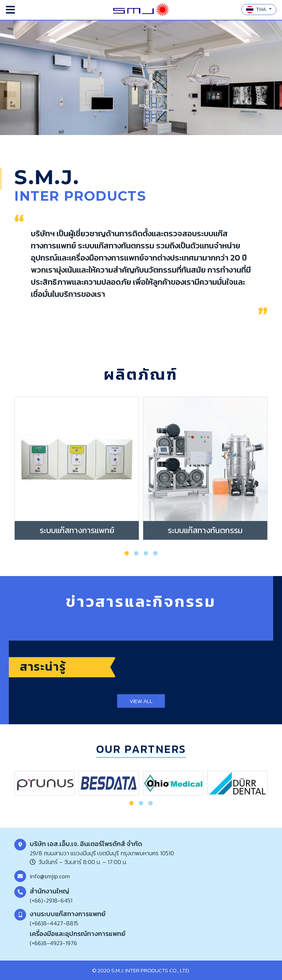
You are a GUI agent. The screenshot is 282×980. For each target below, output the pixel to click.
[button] (127, 553)
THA (257, 9)
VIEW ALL (141, 701)
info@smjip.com (50, 876)
